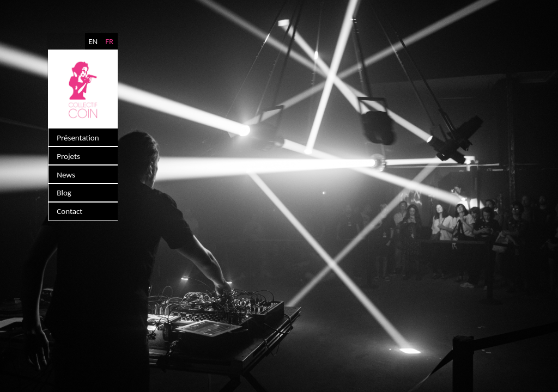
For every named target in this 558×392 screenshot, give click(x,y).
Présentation (77, 137)
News (65, 169)
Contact (69, 202)
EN (93, 41)
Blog (63, 186)
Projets (68, 153)
